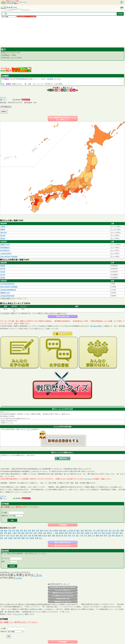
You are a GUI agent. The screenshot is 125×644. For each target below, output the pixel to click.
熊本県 (3, 238)
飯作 (104, 533)
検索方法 (5, 516)
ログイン (29, 429)
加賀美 (61, 533)
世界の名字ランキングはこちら (63, 601)
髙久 (51, 531)
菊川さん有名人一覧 (63, 316)
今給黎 (87, 533)
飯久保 (118, 536)
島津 (101, 536)
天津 (2, 536)
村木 (106, 531)
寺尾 (6, 533)
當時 (18, 531)
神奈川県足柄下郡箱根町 (9, 257)
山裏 (6, 538)
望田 (54, 536)
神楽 (19, 533)
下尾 (113, 533)
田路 (66, 533)
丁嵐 (109, 536)
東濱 (96, 533)
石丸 (114, 531)
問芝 (29, 531)
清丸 (2, 538)
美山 (77, 536)
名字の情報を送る (6, 107)
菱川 (21, 536)
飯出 (78, 531)
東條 (122, 531)
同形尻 (56, 531)
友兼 (61, 531)
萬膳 (23, 538)
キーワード (5, 558)
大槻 (2, 531)
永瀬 (98, 531)
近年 (3, 84)
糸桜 (57, 533)
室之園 (108, 533)
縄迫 (23, 533)
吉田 (70, 533)
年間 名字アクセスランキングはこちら (63, 593)
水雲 (14, 531)
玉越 (15, 538)
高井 (19, 538)
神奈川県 (4, 233)
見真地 (32, 538)
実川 (74, 533)
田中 (113, 536)
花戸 (8, 536)
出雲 (37, 531)
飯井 (50, 536)
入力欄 (4, 513)
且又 (110, 531)
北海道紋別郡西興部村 (8, 290)
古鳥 (29, 536)
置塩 (78, 533)
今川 (85, 536)
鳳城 (36, 536)
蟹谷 (33, 531)
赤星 (2, 533)
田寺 (117, 533)
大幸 (27, 538)
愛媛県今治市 (5, 245)
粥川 (25, 531)
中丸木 (46, 531)
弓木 (73, 536)
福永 (121, 533)
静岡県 (3, 278)
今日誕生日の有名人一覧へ (63, 599)
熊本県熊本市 (5, 251)
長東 (89, 536)
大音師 (40, 533)
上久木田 (70, 531)
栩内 (42, 531)
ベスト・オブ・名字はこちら (63, 590)
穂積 (40, 536)
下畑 (10, 531)
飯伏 (18, 536)
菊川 (25, 79)
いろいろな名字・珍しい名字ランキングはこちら (63, 587)
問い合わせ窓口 (96, 326)
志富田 (10, 538)
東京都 (3, 235)
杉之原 (45, 536)
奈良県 (3, 272)
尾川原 (58, 536)
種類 (3, 561)
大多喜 (49, 79)
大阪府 (3, 227)
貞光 (65, 536)
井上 (41, 538)
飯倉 (10, 533)
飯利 (6, 531)
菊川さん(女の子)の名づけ (63, 546)
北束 (35, 533)
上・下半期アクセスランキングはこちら (63, 596)
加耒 (27, 533)
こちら (88, 479)
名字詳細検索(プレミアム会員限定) (27, 17)
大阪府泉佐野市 (6, 254)
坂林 (65, 531)
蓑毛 (31, 533)
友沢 (25, 536)
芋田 (21, 531)
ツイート (3, 97)
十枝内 (14, 533)
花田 (102, 531)
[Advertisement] (59, 32)
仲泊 (69, 536)
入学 (100, 533)
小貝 (81, 536)
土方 (92, 533)
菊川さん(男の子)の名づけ (63, 542)
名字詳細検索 (63, 525)
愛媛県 (7, 79)
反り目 (13, 536)
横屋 (97, 536)
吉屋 (82, 533)
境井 (105, 536)
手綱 (37, 538)
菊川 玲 (5, 309)
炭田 (82, 531)
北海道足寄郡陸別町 (8, 296)
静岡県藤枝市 (5, 248)
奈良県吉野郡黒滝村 (8, 284)
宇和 (20, 79)
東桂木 (49, 533)
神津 (86, 531)
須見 (45, 533)
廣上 (118, 531)
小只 (94, 531)
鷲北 (90, 531)
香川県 (3, 275)
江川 (93, 536)
